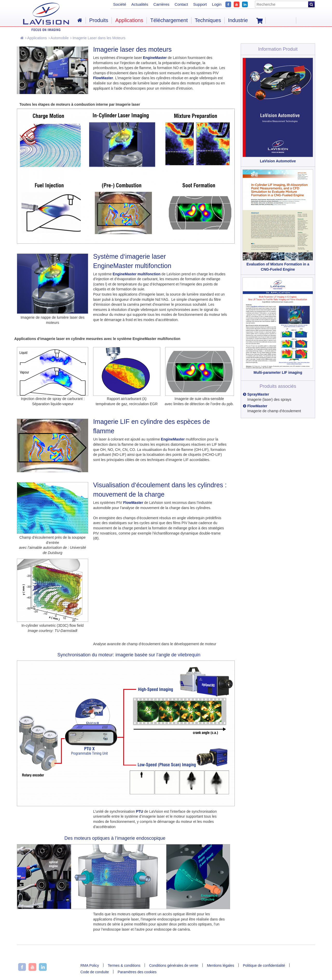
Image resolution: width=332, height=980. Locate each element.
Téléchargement (169, 20)
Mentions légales (221, 965)
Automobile (59, 38)
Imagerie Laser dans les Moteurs (98, 38)
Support (200, 4)
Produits (99, 20)
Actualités (140, 4)
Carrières (161, 4)
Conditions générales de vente (174, 965)
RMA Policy (90, 965)
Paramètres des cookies (137, 972)
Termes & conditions (124, 965)
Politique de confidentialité (264, 965)
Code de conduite (95, 972)
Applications (36, 38)
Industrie (238, 20)
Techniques (208, 20)
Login (217, 4)
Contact (181, 4)
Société (120, 4)
